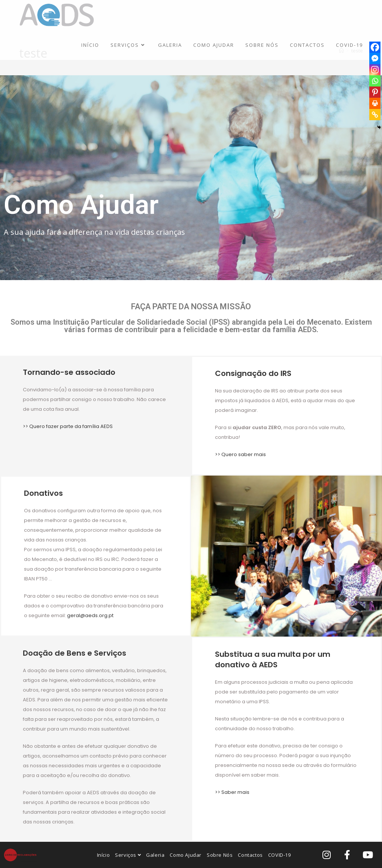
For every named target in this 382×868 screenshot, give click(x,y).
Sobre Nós (220, 855)
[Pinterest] (375, 92)
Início (104, 855)
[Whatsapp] (375, 81)
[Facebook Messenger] (375, 58)
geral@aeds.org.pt (90, 615)
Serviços (128, 855)
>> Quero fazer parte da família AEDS (68, 426)
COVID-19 (280, 855)
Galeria (155, 855)
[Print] (375, 103)
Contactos (250, 855)
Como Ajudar (186, 855)
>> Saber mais (232, 792)
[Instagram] (375, 70)
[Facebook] (375, 47)
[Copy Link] (375, 115)
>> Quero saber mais (240, 454)
